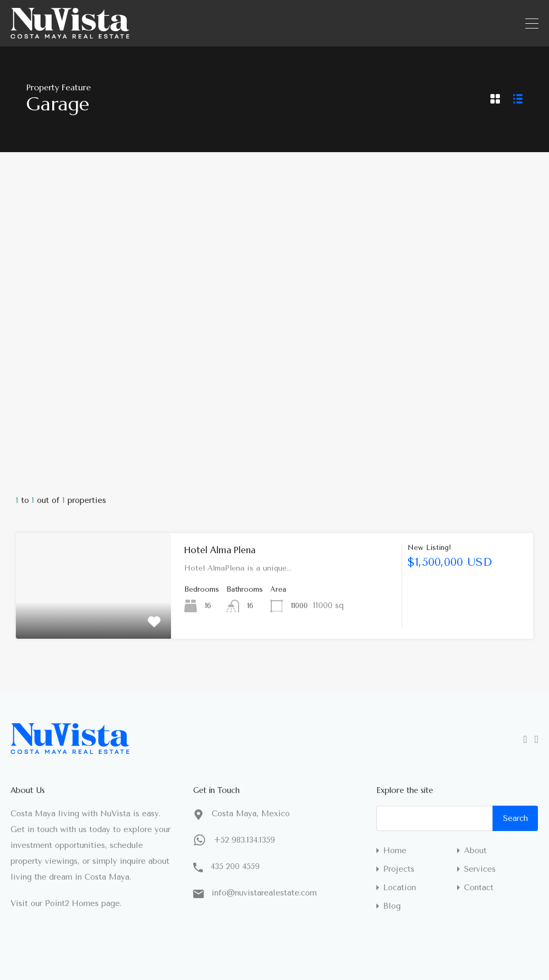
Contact (479, 888)
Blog (392, 906)
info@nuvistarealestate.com (264, 893)
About (475, 851)
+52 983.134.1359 (244, 840)
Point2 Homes (72, 903)
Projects (399, 869)
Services (480, 869)
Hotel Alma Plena (220, 550)
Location (400, 888)
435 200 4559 (235, 866)
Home (395, 851)
